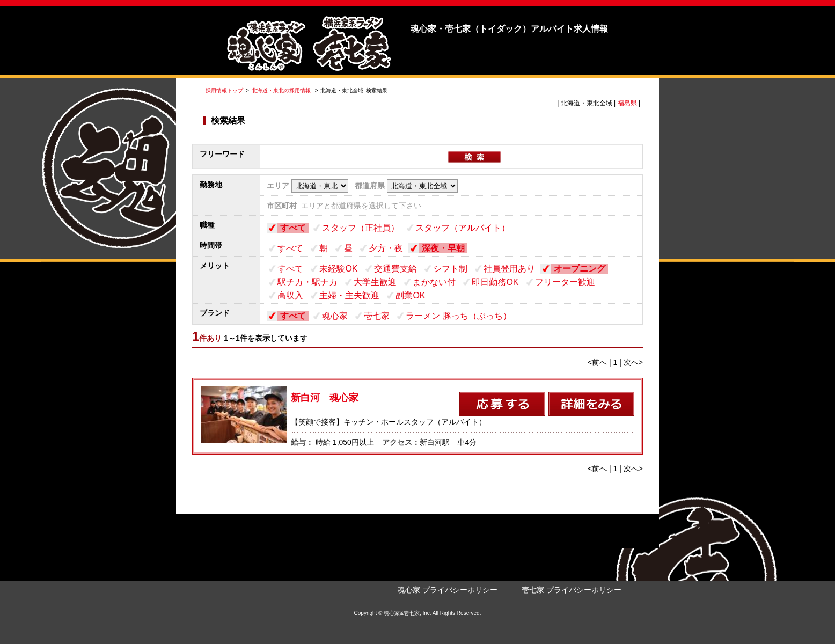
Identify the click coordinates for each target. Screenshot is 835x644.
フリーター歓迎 (565, 282)
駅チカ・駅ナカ (307, 282)
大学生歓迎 (375, 282)
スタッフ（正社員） (361, 228)
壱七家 (377, 316)
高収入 (290, 295)
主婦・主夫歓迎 (349, 295)
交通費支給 (395, 269)
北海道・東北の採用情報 (282, 90)
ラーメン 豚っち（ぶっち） (458, 316)
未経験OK (338, 269)
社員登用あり (509, 269)
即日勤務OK (495, 282)
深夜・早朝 (443, 248)
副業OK (410, 295)
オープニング (580, 269)
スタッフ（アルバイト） (463, 228)
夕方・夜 (386, 248)
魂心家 (335, 316)
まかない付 (434, 282)
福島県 (627, 103)
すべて (293, 228)
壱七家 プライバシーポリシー (572, 590)
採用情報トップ (224, 90)
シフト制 (450, 269)
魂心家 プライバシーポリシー (448, 590)
